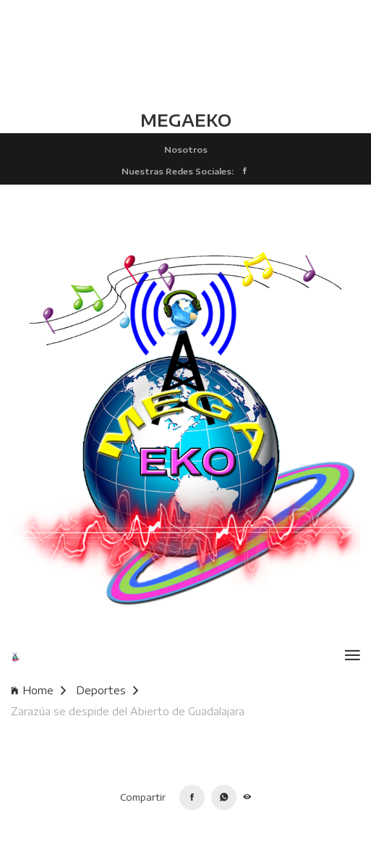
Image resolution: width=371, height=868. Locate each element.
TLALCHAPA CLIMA (185, 54)
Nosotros (186, 149)
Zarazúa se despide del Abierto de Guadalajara (128, 711)
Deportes (107, 690)
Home (38, 690)
